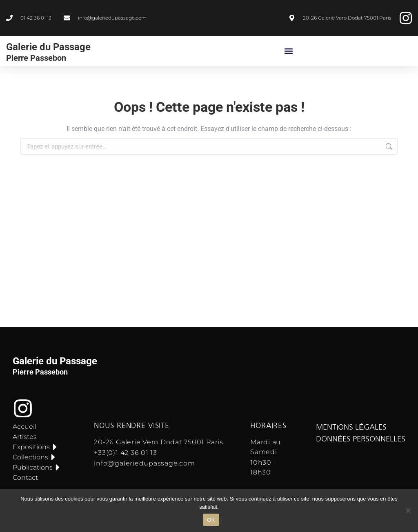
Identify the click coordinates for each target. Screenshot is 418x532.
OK (211, 520)
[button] (289, 51)
